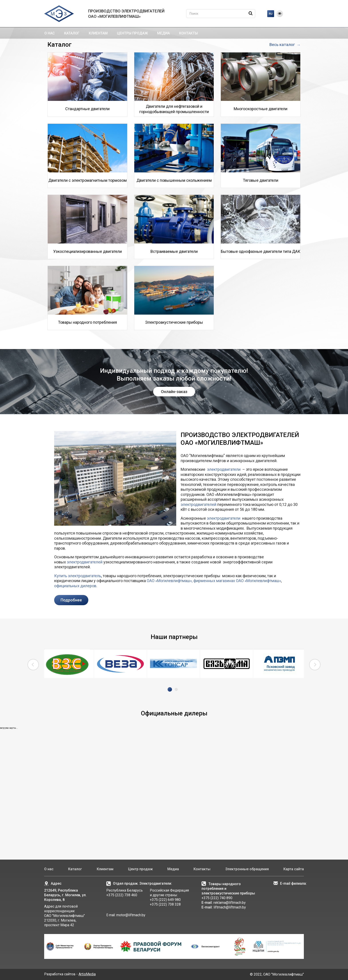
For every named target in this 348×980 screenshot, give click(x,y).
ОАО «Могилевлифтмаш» (169, 581)
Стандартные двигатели (87, 109)
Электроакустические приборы (174, 322)
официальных (67, 586)
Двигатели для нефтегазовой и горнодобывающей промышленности (174, 109)
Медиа (163, 33)
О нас (50, 33)
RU (271, 14)
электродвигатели (224, 469)
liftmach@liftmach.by (230, 907)
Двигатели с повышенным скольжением (174, 180)
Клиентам (98, 33)
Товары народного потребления (87, 322)
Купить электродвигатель (78, 576)
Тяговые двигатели (261, 180)
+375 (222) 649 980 (165, 900)
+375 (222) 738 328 (165, 904)
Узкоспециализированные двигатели (88, 251)
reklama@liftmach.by (230, 903)
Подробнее (71, 600)
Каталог (72, 33)
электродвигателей (199, 504)
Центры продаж (132, 33)
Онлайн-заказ (174, 392)
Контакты (188, 33)
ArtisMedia (87, 974)
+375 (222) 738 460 (122, 895)
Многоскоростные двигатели (261, 109)
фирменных (204, 581)
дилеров (88, 586)
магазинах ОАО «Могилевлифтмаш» (248, 581)
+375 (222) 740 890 (217, 898)
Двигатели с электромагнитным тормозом (88, 180)
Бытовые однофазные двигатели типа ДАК (261, 251)
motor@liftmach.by (130, 915)
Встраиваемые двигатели (174, 251)
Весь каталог (283, 45)
